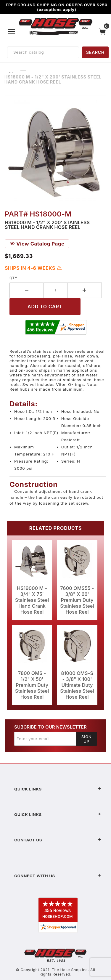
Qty (13, 278)
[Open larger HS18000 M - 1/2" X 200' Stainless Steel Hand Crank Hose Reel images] (55, 151)
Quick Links (58, 789)
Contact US (58, 840)
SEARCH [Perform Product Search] (95, 52)
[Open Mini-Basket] (104, 32)
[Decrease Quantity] (27, 290)
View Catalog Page (37, 244)
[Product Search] (43, 52)
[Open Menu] (12, 31)
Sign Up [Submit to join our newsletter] (87, 739)
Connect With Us (58, 876)
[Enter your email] (45, 739)
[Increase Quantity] (85, 290)
